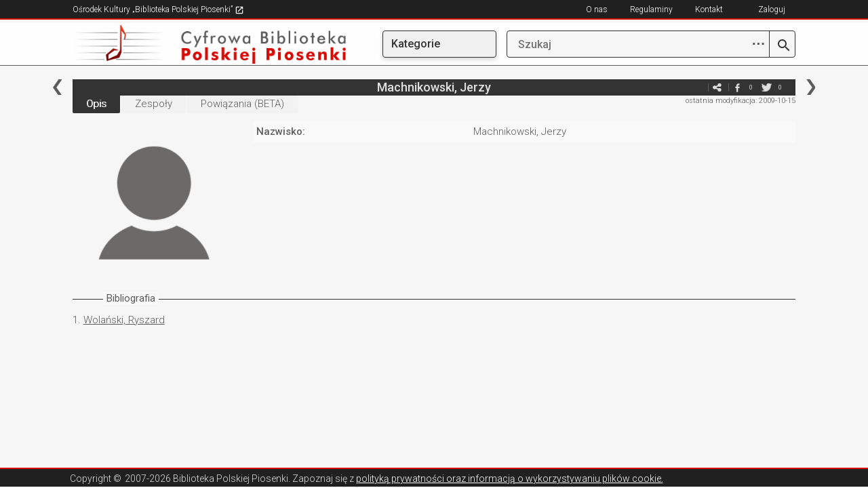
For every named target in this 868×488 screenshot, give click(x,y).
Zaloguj (772, 9)
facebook (737, 87)
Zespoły (154, 104)
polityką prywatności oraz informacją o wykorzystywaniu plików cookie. (510, 479)
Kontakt (709, 9)
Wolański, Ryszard (124, 320)
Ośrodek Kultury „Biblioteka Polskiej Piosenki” (158, 9)
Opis (96, 104)
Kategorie (416, 44)
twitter (766, 87)
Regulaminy (651, 9)
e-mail (696, 87)
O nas (597, 9)
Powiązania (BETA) (242, 104)
